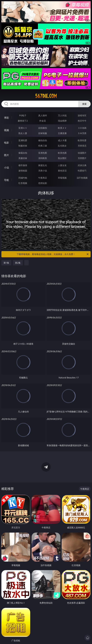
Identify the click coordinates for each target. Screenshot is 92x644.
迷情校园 (23, 171)
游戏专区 (82, 115)
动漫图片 (82, 153)
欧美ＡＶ (62, 128)
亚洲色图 (43, 153)
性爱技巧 (82, 171)
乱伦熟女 (62, 146)
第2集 (18, 263)
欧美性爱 (82, 140)
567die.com (46, 96)
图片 (7, 155)
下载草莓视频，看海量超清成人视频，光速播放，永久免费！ (53, 254)
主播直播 (62, 133)
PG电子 (23, 115)
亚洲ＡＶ (23, 128)
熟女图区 (62, 158)
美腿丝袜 (23, 158)
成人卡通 (62, 140)
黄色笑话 (62, 171)
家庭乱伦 (43, 165)
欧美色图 (62, 153)
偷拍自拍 (43, 140)
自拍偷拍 (43, 128)
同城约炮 (23, 178)
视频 (7, 130)
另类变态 (82, 146)
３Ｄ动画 (82, 128)
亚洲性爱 (23, 140)
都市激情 (23, 165)
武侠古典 (82, 165)
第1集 (6, 263)
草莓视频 (62, 178)
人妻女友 (62, 165)
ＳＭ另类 (82, 133)
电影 (7, 143)
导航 (7, 180)
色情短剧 (43, 183)
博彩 (7, 118)
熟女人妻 (23, 133)
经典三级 (43, 146)
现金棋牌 (62, 121)
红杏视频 (23, 183)
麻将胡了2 (23, 121)
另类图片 (82, 158)
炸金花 (43, 121)
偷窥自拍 (23, 153)
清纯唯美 (43, 158)
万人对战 (62, 115)
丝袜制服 (43, 133)
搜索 (84, 104)
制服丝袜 (23, 146)
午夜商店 (43, 178)
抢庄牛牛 (82, 121)
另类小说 (43, 171)
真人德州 (43, 115)
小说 (7, 168)
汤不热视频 (82, 178)
